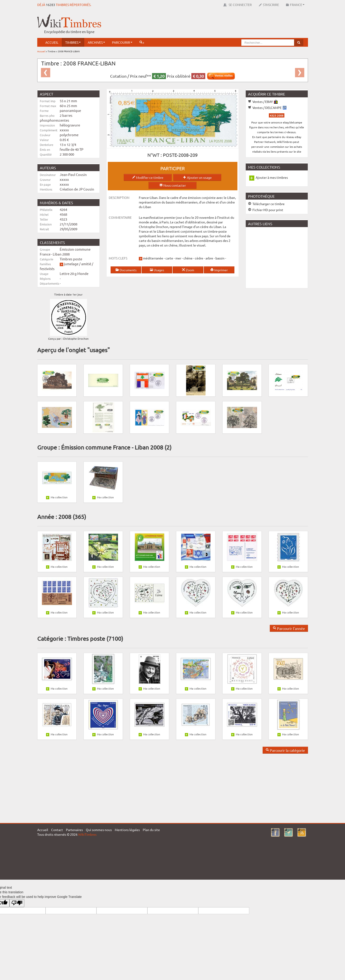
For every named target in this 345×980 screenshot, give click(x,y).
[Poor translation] (17, 903)
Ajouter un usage (197, 177)
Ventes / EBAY (263, 102)
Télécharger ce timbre (266, 204)
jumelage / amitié (78, 264)
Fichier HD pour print (266, 210)
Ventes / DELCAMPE (267, 108)
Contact (57, 830)
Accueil (52, 42)
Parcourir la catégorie (285, 750)
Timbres (73, 42)
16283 (50, 5)
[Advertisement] (224, 24)
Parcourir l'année (289, 628)
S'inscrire (269, 5)
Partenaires (74, 830)
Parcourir (122, 42)
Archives (96, 42)
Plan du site (151, 830)
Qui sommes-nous (99, 830)
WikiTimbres (87, 834)
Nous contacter (173, 185)
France (295, 5)
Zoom (188, 270)
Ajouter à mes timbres (272, 177)
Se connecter (238, 5)
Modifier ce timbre (148, 177)
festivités (47, 269)
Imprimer (219, 270)
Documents (126, 270)
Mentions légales (127, 830)
